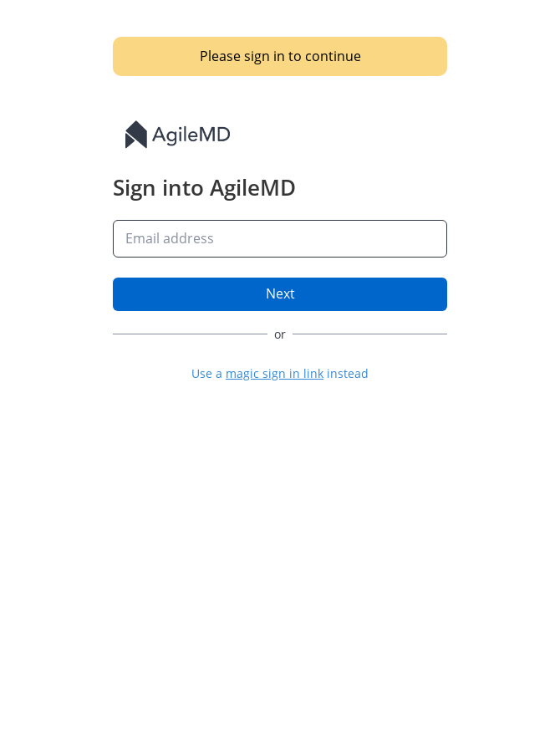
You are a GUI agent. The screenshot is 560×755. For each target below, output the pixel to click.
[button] (280, 373)
